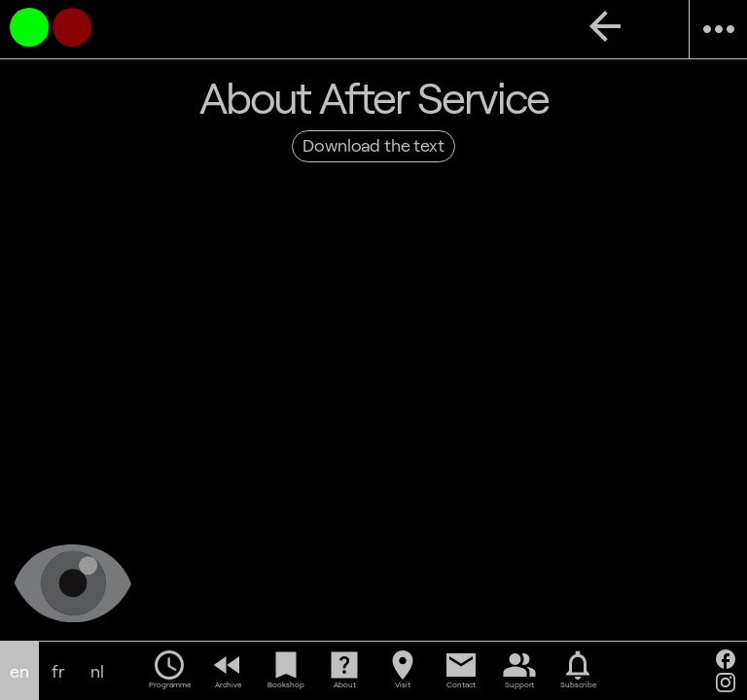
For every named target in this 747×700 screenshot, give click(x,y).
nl (97, 671)
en (19, 671)
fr (58, 671)
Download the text (373, 145)
